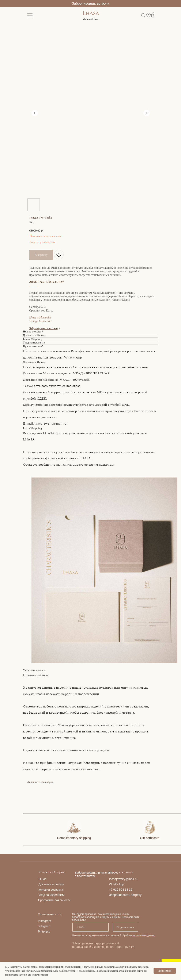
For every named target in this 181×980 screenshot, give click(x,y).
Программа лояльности (54, 900)
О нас (43, 879)
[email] (90, 927)
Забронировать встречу (90, 3)
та (63, 884)
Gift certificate (150, 838)
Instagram (45, 921)
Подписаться (125, 927)
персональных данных (143, 935)
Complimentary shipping (74, 838)
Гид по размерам (42, 242)
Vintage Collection (40, 321)
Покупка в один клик (46, 236)
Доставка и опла (50, 884)
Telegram (44, 926)
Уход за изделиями (52, 895)
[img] (74, 827)
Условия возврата (51, 890)
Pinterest (44, 932)
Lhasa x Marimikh (40, 318)
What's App (117, 884)
